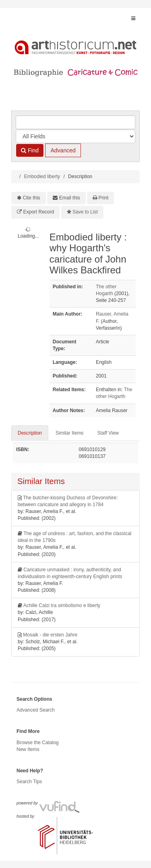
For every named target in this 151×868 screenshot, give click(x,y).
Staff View (108, 433)
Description (30, 433)
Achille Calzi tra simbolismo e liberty (62, 605)
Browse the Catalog (38, 743)
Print (104, 198)
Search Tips (29, 782)
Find (30, 150)
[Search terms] (75, 122)
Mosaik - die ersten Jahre (50, 635)
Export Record (39, 212)
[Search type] (75, 136)
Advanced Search (36, 710)
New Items (28, 749)
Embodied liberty (42, 176)
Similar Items (69, 433)
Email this (70, 198)
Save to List (85, 212)
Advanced (63, 150)
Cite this (32, 198)
